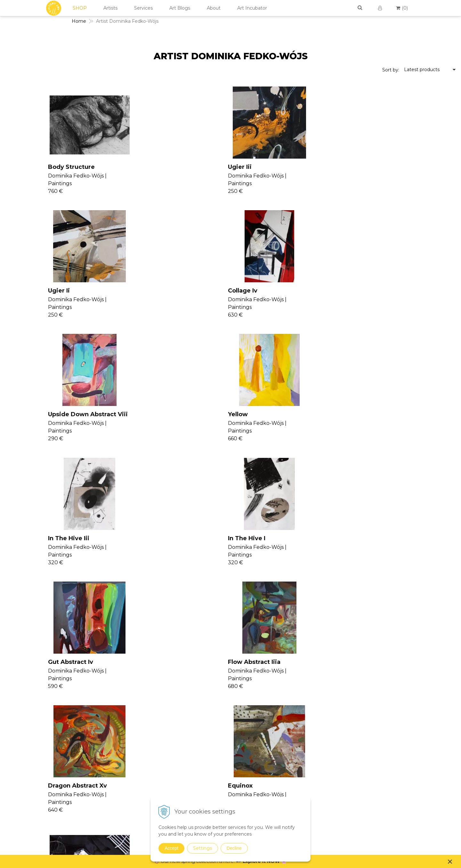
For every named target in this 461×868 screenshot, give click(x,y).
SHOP (80, 8)
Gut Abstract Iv (39, 414)
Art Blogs (180, 8)
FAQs (383, 773)
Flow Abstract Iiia (157, 414)
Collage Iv (373, 167)
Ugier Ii (255, 167)
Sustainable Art (320, 758)
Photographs (318, 741)
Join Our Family (247, 725)
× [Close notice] (450, 861)
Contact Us (389, 734)
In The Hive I (377, 291)
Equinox (371, 414)
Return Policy (392, 765)
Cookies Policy (393, 757)
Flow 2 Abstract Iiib (274, 538)
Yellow (140, 291)
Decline (234, 848)
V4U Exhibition (245, 771)
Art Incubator (252, 8)
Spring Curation (320, 789)
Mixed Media (317, 749)
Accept (171, 848)
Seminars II (242, 756)
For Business (392, 781)
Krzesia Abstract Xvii (390, 538)
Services (143, 8)
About (214, 8)
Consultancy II (245, 764)
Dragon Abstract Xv (274, 414)
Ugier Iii (142, 167)
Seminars (240, 733)
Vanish (236, 748)
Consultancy (243, 740)
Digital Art (314, 766)
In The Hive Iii (265, 291)
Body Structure (39, 167)
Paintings (314, 724)
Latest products (422, 70)
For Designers (392, 788)
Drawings (314, 733)
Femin (26, 538)
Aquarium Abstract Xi (163, 538)
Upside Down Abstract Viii (56, 291)
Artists (110, 8)
